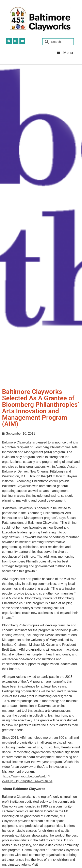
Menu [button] (64, 53)
